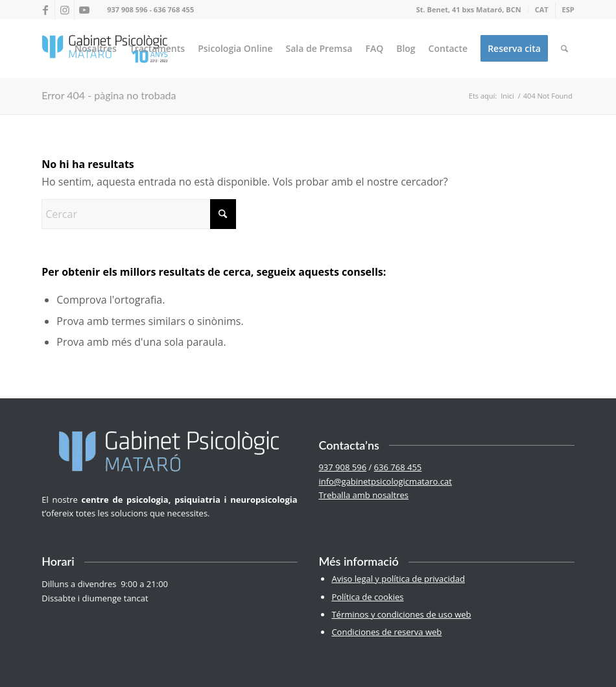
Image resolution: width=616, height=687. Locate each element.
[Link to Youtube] (84, 10)
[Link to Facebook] (45, 10)
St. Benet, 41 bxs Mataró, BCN (469, 9)
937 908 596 (127, 9)
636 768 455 (174, 9)
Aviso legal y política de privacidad (398, 579)
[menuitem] (469, 10)
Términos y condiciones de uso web (401, 614)
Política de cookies (367, 597)
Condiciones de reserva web (386, 632)
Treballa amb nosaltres (363, 495)
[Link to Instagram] (65, 10)
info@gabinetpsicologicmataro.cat (385, 481)
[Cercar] (564, 49)
